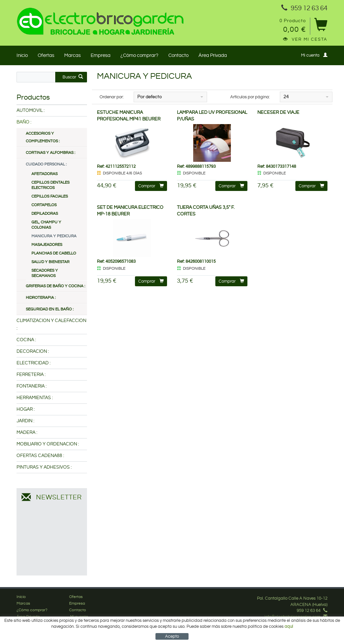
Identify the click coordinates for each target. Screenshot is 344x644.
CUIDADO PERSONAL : (46, 164)
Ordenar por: (112, 97)
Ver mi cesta (305, 39)
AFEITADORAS (44, 174)
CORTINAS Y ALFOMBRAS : (50, 153)
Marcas (72, 55)
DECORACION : (33, 351)
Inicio (22, 55)
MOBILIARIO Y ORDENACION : (48, 444)
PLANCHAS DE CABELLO (54, 253)
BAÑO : (24, 122)
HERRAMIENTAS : (35, 398)
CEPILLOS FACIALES (50, 196)
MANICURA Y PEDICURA (54, 236)
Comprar (151, 186)
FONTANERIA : (32, 386)
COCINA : (26, 340)
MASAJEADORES (47, 245)
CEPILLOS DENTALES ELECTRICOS (50, 185)
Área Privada (213, 55)
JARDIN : (25, 421)
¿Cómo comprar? (139, 55)
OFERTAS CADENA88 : (40, 456)
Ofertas (46, 55)
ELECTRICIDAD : (34, 363)
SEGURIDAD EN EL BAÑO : (50, 309)
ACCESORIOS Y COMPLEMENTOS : (43, 137)
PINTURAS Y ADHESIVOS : (44, 467)
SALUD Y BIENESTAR (50, 262)
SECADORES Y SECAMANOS (45, 273)
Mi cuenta (314, 55)
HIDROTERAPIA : (41, 298)
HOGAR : (26, 409)
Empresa (101, 55)
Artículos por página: (250, 97)
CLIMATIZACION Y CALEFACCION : (51, 324)
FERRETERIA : (31, 375)
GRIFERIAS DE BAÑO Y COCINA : (55, 286)
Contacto (178, 55)
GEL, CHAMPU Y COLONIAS (46, 225)
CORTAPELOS (44, 205)
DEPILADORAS (45, 214)
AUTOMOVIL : (31, 111)
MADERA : (27, 433)
